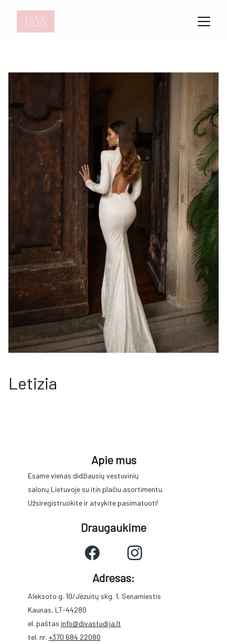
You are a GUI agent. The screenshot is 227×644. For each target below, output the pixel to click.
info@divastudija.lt (91, 623)
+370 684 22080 (75, 637)
